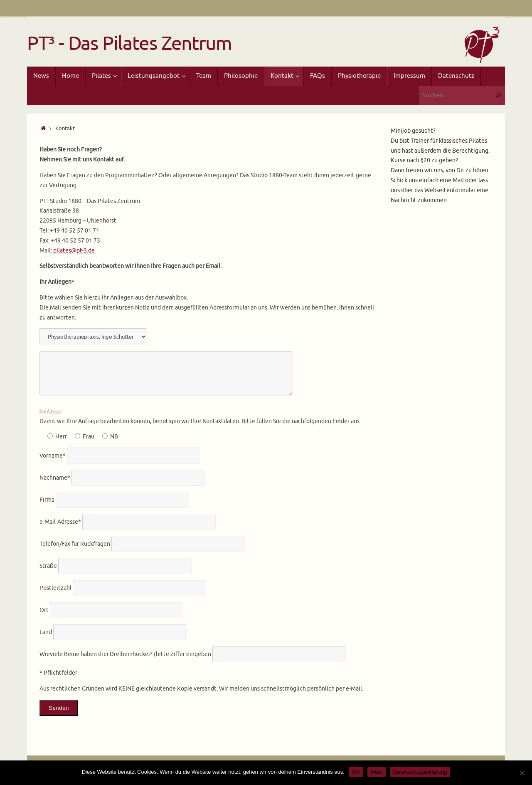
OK (356, 772)
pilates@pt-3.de (74, 251)
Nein (376, 772)
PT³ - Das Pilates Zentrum (129, 44)
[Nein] (522, 773)
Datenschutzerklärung (420, 772)
